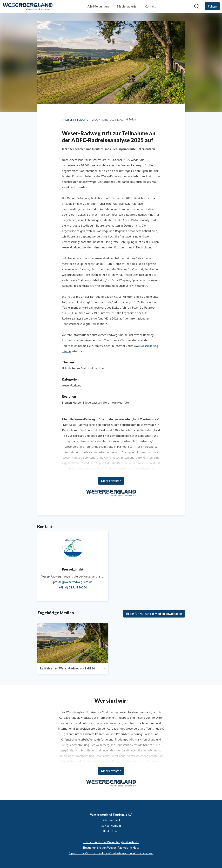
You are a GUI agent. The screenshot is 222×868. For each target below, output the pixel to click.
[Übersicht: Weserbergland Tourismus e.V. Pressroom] (28, 6)
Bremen (67, 402)
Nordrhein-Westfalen (117, 402)
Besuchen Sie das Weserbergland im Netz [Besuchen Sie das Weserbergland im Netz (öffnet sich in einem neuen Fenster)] (111, 842)
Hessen (77, 402)
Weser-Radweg (72, 385)
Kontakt (150, 6)
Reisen (76, 368)
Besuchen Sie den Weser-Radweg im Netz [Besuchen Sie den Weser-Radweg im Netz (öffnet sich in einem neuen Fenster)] (111, 847)
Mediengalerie (127, 6)
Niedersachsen (93, 402)
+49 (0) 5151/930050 (73, 587)
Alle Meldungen (98, 6)
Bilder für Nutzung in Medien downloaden (154, 614)
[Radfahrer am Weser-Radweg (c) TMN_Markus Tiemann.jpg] (73, 643)
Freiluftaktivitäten (93, 368)
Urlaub (66, 368)
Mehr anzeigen (111, 481)
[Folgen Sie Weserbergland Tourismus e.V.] (212, 6)
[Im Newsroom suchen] (197, 6)
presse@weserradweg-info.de (73, 582)
